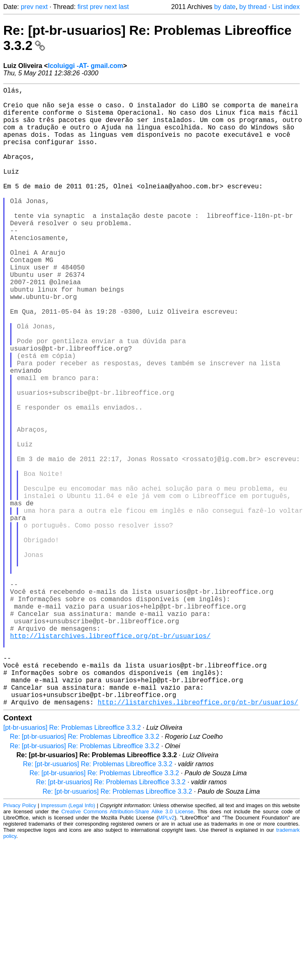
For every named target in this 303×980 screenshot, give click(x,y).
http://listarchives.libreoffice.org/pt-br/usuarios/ (111, 758)
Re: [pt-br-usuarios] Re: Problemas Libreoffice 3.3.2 (85, 874)
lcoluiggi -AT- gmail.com (86, 66)
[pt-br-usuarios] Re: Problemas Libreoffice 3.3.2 (72, 865)
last (124, 7)
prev (27, 7)
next (41, 7)
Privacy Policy (20, 943)
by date (225, 7)
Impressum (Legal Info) (68, 943)
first (83, 7)
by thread (253, 7)
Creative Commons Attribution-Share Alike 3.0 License (127, 949)
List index (286, 7)
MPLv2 (166, 955)
